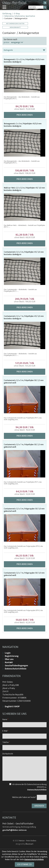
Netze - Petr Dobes (28, 841)
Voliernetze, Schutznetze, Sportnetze (20, 16)
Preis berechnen (25, 115)
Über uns (9, 659)
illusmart (29, 844)
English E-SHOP (12, 707)
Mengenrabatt (15, 27)
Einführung (7, 14)
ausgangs (16, 42)
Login (8, 653)
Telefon (6, 742)
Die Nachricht (8, 754)
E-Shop (17, 14)
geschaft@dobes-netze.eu (14, 830)
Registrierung (12, 656)
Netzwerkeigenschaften (15, 24)
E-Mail (5, 731)
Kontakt (9, 662)
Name (5, 720)
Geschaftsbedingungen (16, 666)
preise (6, 42)
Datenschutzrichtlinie (16, 669)
